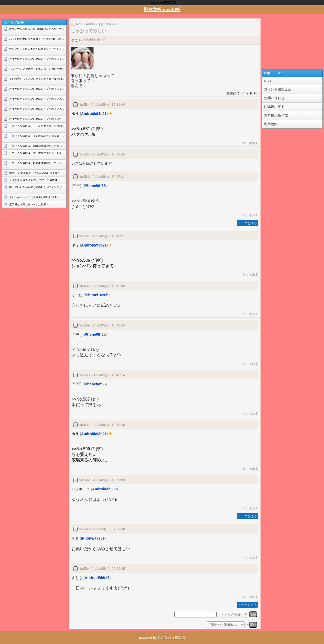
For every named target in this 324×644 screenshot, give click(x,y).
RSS (267, 81)
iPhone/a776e (93, 538)
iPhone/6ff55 (95, 186)
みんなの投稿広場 (171, 638)
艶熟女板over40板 (162, 10)
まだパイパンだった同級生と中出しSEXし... (35, 197)
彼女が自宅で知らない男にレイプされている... (37, 99)
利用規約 (271, 124)
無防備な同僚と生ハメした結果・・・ (32, 204)
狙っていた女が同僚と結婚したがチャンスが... (37, 187)
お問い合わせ (274, 98)
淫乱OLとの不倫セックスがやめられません (35, 173)
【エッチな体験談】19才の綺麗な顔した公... (35, 146)
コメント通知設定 (278, 89)
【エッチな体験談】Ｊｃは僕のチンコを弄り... (37, 136)
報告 (253, 625)
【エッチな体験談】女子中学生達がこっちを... (37, 153)
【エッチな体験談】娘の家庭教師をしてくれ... (37, 163)
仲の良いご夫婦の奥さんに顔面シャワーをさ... (37, 49)
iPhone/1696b (97, 295)
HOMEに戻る (274, 107)
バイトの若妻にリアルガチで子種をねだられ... (37, 39)
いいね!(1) (250, 143)
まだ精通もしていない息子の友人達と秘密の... (37, 79)
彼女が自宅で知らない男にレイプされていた (36, 119)
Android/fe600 (104, 489)
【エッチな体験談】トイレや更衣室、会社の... (37, 126)
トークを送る (247, 223)
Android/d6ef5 (97, 578)
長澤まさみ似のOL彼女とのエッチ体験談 (33, 180)
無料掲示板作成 (276, 115)
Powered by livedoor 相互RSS (25, 210)
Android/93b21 (92, 40)
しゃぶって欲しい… (91, 31)
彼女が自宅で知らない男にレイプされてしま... (37, 59)
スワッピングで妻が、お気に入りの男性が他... (37, 69)
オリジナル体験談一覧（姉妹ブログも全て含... (37, 29)
